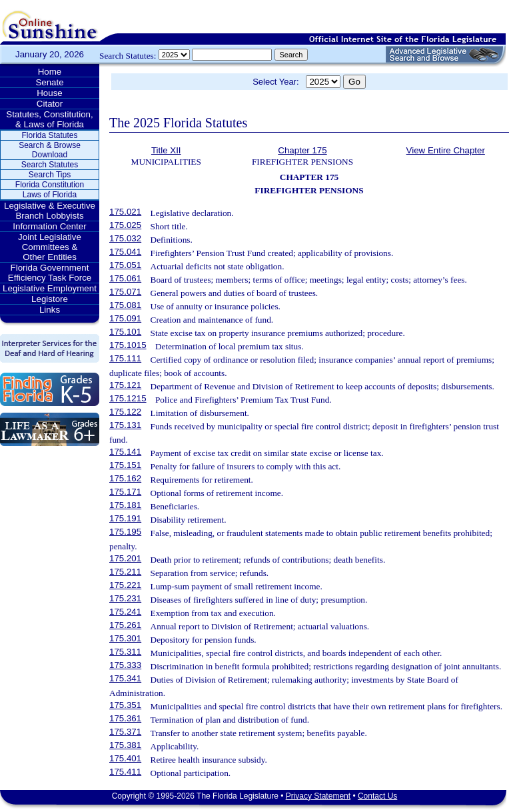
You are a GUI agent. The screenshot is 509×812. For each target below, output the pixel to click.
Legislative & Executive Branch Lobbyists (50, 211)
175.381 (125, 745)
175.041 (125, 252)
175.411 (125, 772)
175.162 (125, 478)
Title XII (166, 150)
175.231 (125, 598)
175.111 (125, 358)
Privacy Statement (318, 796)
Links (50, 310)
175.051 (125, 265)
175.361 (125, 718)
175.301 (125, 638)
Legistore (50, 299)
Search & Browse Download (50, 150)
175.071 (125, 292)
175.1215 (128, 398)
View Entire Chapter (446, 150)
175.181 (125, 505)
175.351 (125, 705)
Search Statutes (50, 165)
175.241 (125, 612)
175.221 (125, 585)
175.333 (125, 665)
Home (50, 72)
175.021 (125, 212)
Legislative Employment (50, 288)
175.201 (125, 558)
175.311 (125, 652)
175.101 (125, 332)
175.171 (125, 492)
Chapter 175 (302, 150)
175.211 (125, 572)
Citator (50, 104)
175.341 (125, 678)
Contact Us (377, 796)
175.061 (125, 278)
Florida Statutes (49, 135)
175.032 (125, 238)
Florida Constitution (50, 185)
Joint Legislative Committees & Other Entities (50, 247)
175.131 (125, 425)
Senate (49, 82)
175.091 (125, 318)
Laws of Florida (50, 195)
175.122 (125, 412)
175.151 (125, 465)
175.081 (125, 305)
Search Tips (50, 175)
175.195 (125, 532)
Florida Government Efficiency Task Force (50, 273)
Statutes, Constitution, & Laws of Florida (49, 119)
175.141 (125, 452)
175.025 (125, 225)
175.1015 (128, 345)
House (50, 93)
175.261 (125, 625)
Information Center (49, 226)
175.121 (125, 385)
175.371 (125, 732)
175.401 (125, 758)
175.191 (125, 518)
